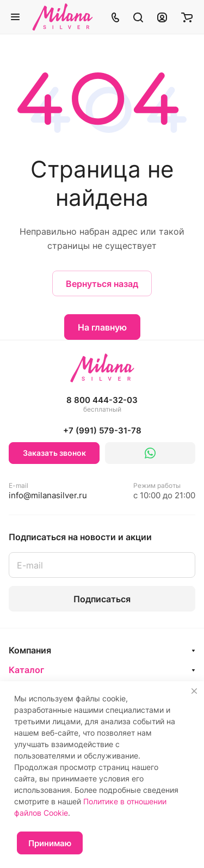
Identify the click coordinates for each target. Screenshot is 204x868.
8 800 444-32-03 (102, 405)
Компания (30, 650)
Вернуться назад (102, 284)
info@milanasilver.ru (48, 491)
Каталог (26, 670)
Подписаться (102, 599)
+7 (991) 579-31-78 (102, 430)
